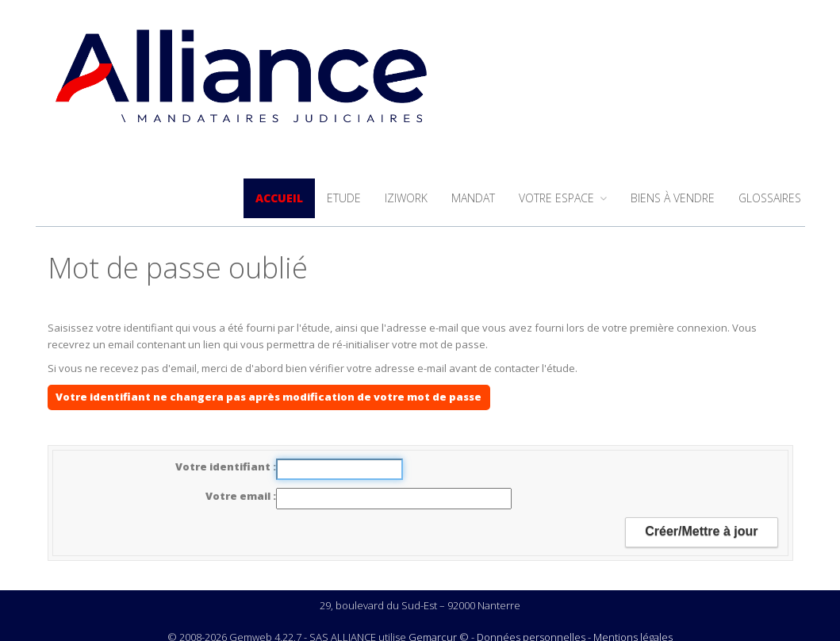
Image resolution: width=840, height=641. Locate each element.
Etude (344, 198)
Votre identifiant (224, 466)
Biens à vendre (673, 198)
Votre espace (563, 198)
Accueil (279, 198)
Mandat (473, 198)
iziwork (406, 198)
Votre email (239, 496)
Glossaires (770, 198)
